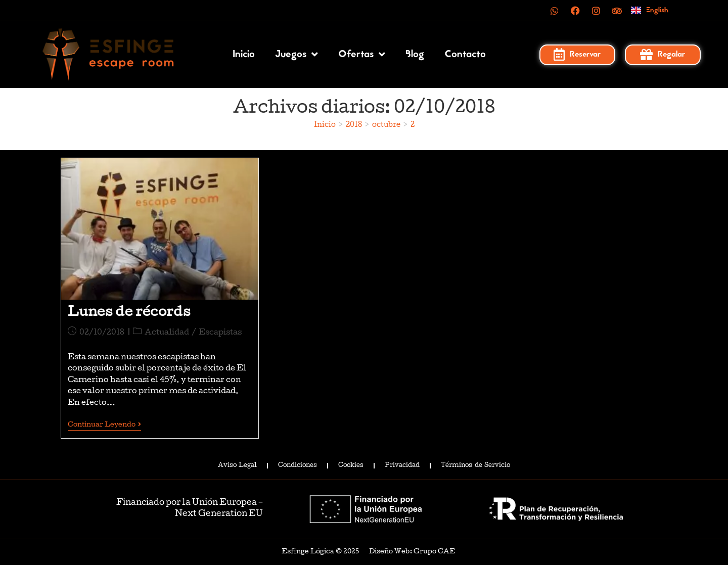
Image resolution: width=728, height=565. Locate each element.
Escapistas (220, 333)
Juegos (297, 55)
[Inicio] (325, 125)
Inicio (244, 55)
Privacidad (402, 465)
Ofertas (362, 55)
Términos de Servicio (475, 465)
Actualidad (167, 333)
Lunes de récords (129, 313)
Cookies (351, 465)
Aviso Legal (237, 465)
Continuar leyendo (104, 425)
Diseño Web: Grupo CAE (412, 552)
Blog (415, 55)
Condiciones (298, 465)
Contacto (465, 55)
